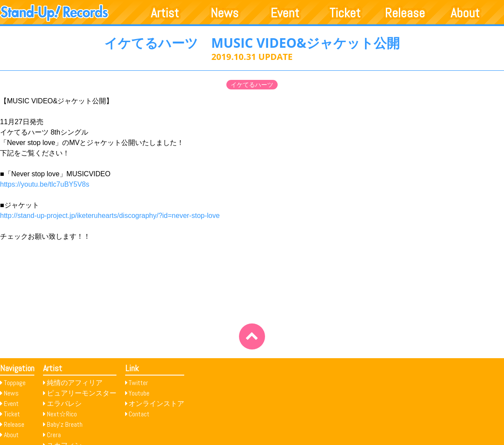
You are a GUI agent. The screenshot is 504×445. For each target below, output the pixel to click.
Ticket (345, 13)
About (465, 13)
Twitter (138, 383)
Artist (165, 13)
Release (405, 13)
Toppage (15, 383)
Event (285, 13)
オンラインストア (156, 404)
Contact (139, 414)
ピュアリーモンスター (82, 393)
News (225, 13)
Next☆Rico (62, 414)
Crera (54, 435)
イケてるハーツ (252, 85)
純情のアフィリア (75, 383)
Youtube (139, 393)
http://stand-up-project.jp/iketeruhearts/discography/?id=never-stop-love (110, 216)
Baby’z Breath (65, 424)
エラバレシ (64, 404)
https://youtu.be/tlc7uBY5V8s (45, 184)
